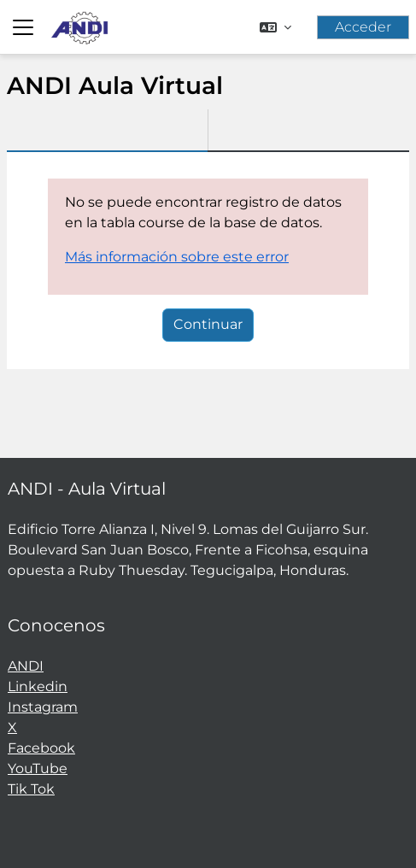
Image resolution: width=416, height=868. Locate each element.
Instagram (43, 707)
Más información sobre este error (177, 257)
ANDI (26, 666)
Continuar (208, 324)
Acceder (363, 27)
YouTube (38, 768)
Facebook (41, 748)
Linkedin (38, 686)
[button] (275, 27)
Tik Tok (31, 789)
